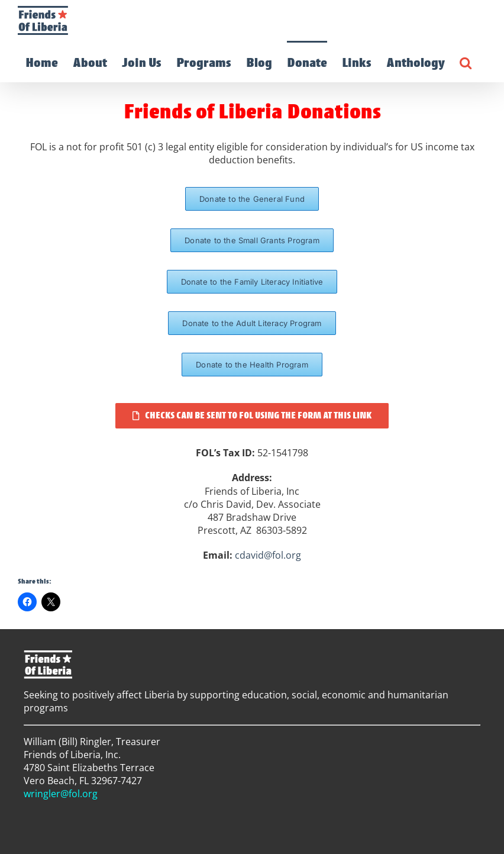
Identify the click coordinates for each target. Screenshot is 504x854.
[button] (466, 62)
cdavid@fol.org (268, 555)
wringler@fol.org (61, 794)
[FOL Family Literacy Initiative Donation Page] (252, 282)
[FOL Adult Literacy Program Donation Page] (252, 323)
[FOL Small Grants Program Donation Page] (252, 240)
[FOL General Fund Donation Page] (252, 199)
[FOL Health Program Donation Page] (252, 365)
